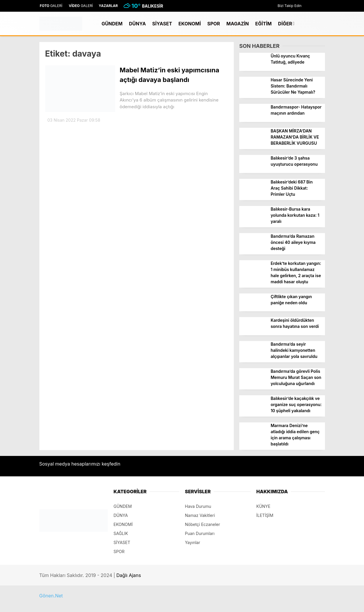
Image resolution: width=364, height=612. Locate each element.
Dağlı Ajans (129, 575)
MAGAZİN (238, 24)
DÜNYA (137, 24)
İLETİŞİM (265, 515)
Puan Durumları (200, 533)
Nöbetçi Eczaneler (203, 524)
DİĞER (285, 24)
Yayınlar (193, 542)
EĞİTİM (263, 24)
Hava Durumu (198, 506)
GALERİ (51, 6)
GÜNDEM (112, 24)
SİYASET (162, 24)
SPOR (214, 24)
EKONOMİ (190, 24)
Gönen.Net (51, 596)
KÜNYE (263, 506)
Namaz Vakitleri (200, 515)
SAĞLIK (121, 533)
